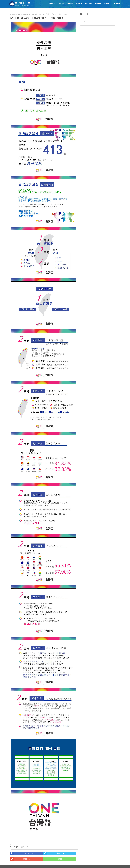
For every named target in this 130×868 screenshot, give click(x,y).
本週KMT (17, 14)
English (116, 4)
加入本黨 (79, 4)
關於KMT (53, 4)
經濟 (22, 14)
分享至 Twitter (54, 853)
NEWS (61, 4)
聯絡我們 (107, 4)
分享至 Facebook (21, 853)
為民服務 (70, 4)
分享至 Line (54, 859)
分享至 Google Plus (22, 859)
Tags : (12, 847)
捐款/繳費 (88, 4)
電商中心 (98, 4)
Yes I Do (27, 14)
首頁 (11, 14)
